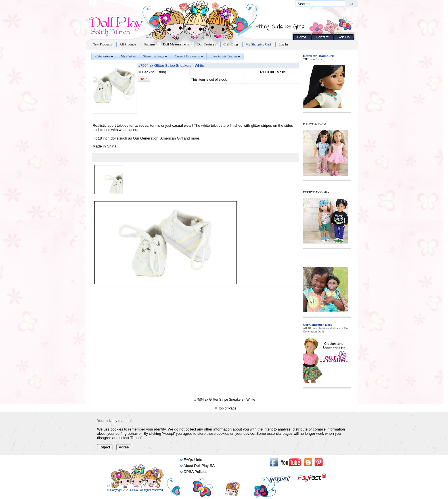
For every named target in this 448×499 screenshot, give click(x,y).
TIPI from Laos (313, 59)
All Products (128, 44)
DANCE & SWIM (315, 124)
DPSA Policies (195, 472)
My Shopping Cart (258, 44)
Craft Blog (231, 44)
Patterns (150, 44)
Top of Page (227, 408)
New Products (102, 44)
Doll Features (207, 44)
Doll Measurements (176, 44)
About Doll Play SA (199, 466)
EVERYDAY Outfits (316, 192)
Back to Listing (154, 72)
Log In (283, 44)
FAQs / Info (193, 460)
